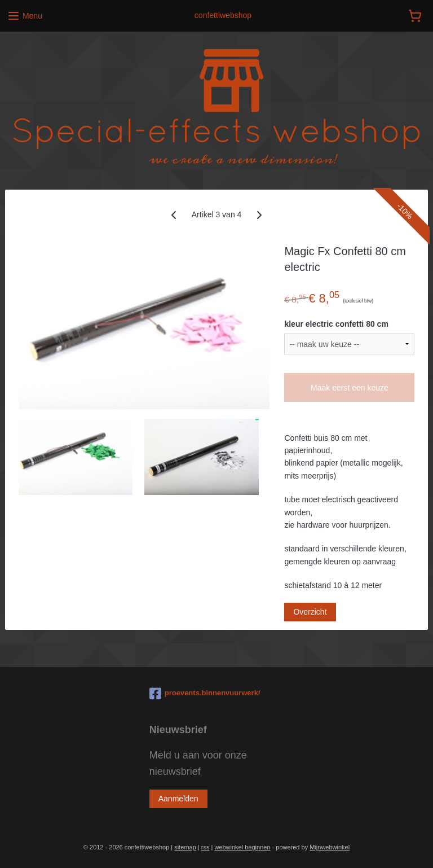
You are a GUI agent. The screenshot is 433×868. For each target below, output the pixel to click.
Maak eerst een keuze (350, 388)
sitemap (185, 847)
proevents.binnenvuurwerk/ (205, 694)
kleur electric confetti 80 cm (336, 324)
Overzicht (310, 612)
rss (206, 847)
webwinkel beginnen (242, 847)
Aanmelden (178, 799)
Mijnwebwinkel (330, 847)
